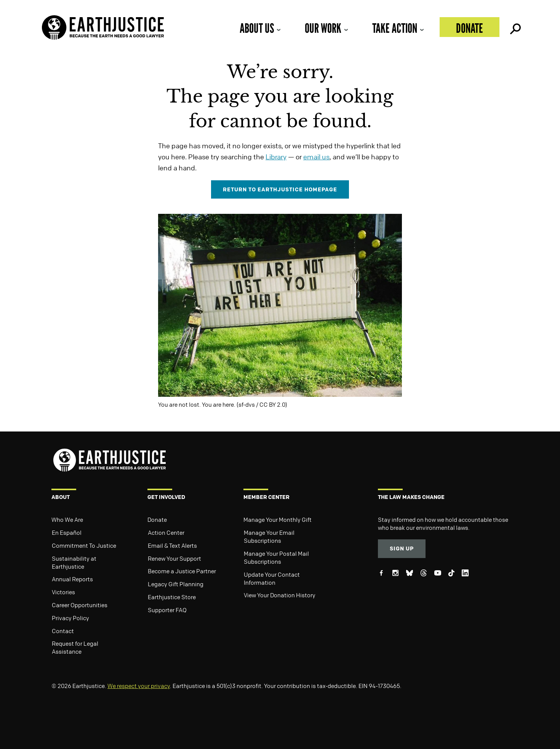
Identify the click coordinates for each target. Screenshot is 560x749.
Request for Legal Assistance (75, 647)
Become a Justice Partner (182, 571)
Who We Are (67, 520)
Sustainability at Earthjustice (74, 562)
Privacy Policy (70, 618)
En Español (67, 532)
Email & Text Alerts (172, 545)
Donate (470, 28)
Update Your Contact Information (272, 578)
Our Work (323, 28)
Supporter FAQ (167, 610)
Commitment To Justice (84, 545)
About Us (257, 28)
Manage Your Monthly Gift (278, 520)
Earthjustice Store (172, 597)
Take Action (395, 28)
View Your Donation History (280, 595)
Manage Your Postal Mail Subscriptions (276, 557)
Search (515, 27)
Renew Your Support (174, 558)
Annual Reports (72, 579)
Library (276, 157)
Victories (63, 592)
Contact (63, 631)
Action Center (166, 532)
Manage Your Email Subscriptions (269, 536)
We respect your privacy (139, 686)
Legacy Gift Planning (176, 584)
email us (316, 157)
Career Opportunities (80, 605)
